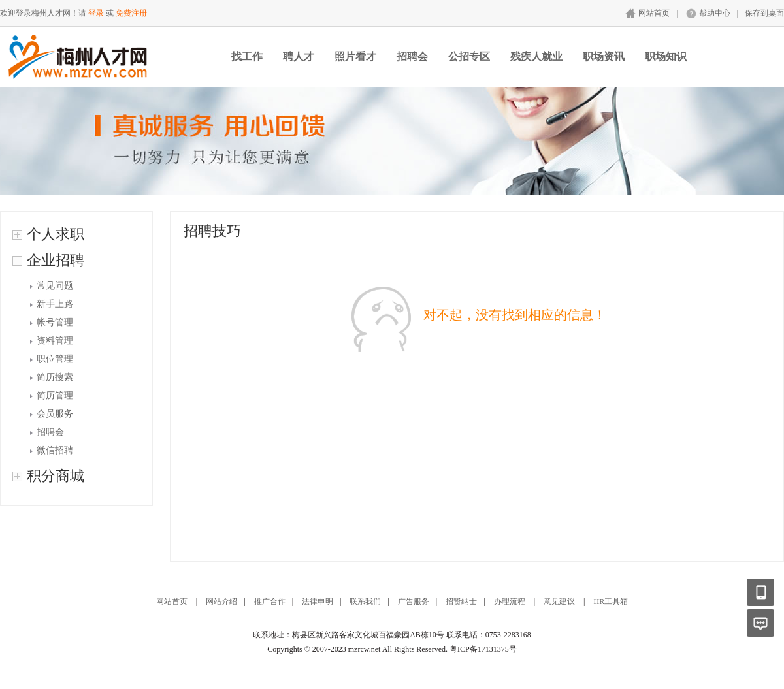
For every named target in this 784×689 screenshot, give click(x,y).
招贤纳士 (461, 601)
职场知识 (666, 56)
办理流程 (510, 601)
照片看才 (355, 56)
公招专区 (469, 56)
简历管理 (55, 395)
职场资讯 (604, 56)
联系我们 (365, 601)
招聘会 (412, 56)
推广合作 (270, 601)
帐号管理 (55, 322)
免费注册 (131, 13)
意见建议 (559, 601)
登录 (96, 13)
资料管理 (55, 341)
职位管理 (55, 359)
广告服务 (414, 601)
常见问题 (55, 286)
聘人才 (299, 56)
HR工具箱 (611, 601)
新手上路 (55, 304)
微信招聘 (55, 450)
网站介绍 (221, 601)
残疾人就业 (536, 56)
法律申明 (318, 601)
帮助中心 (715, 13)
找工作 (247, 56)
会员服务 (55, 414)
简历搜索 (55, 377)
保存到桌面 (764, 13)
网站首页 (654, 13)
